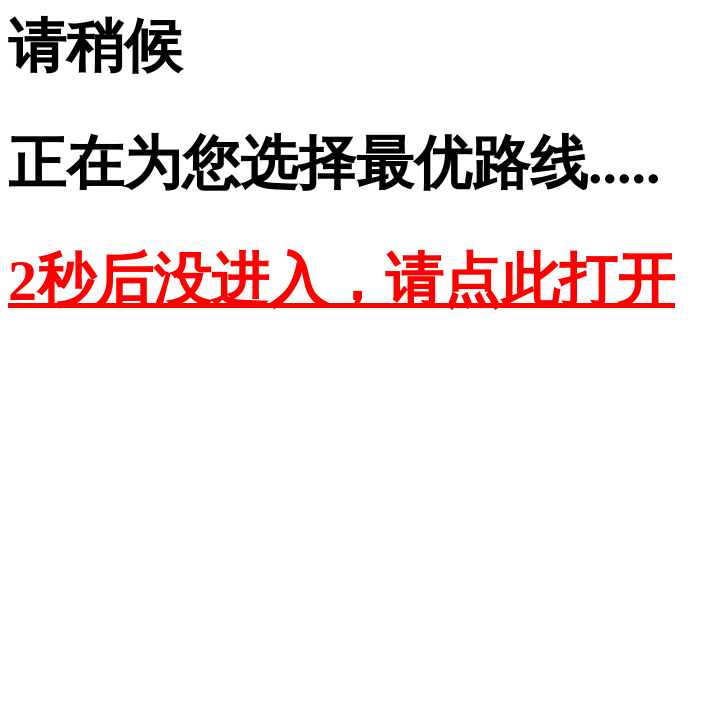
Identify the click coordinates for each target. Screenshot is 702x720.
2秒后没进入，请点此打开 (341, 280)
